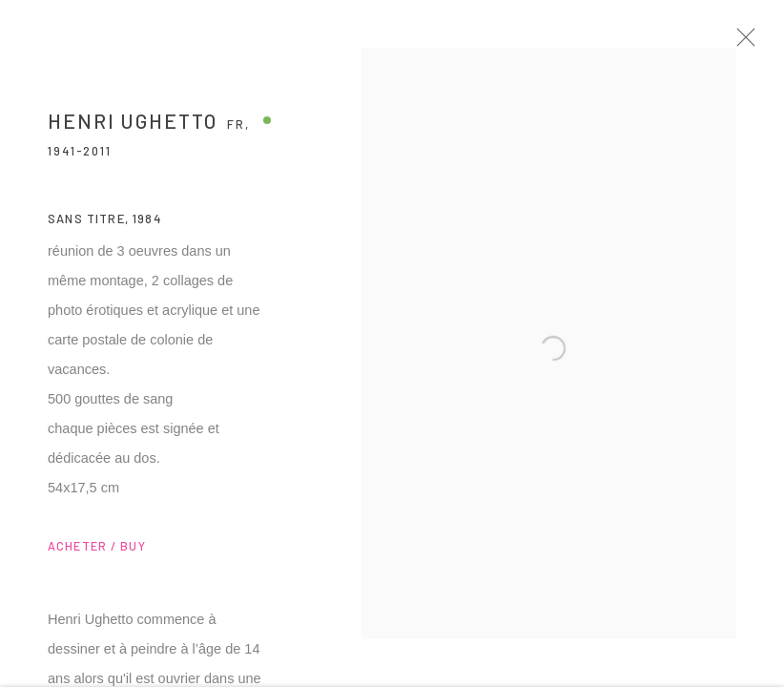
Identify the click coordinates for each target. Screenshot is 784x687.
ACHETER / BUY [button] (97, 552)
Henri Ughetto (133, 127)
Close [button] (754, 43)
